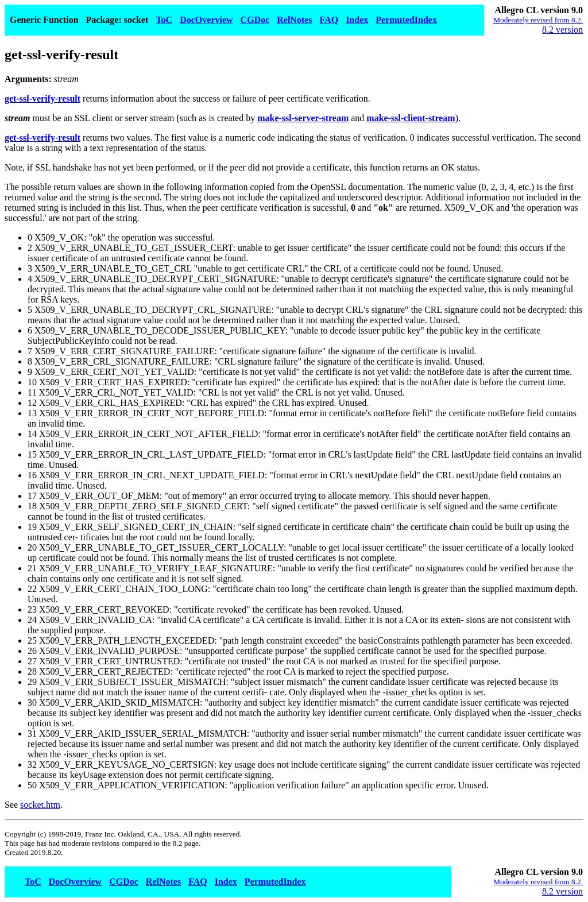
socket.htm (40, 805)
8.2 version (562, 30)
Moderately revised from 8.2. (538, 20)
